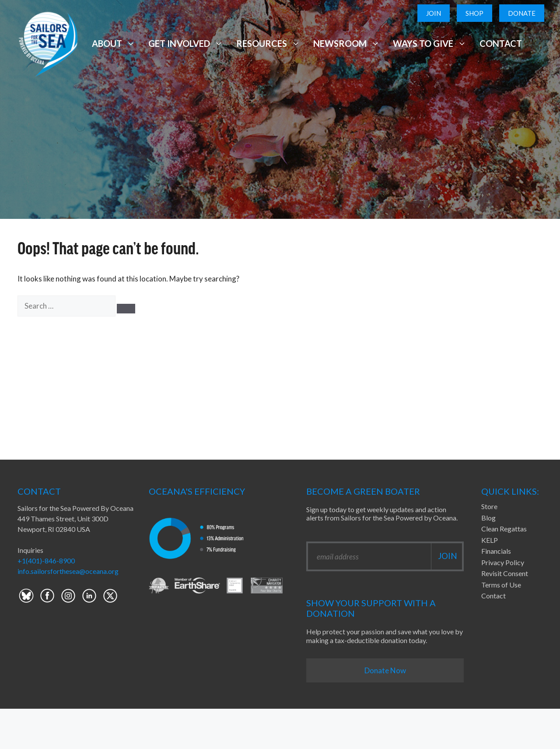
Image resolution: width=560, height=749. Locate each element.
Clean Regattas (504, 529)
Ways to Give (430, 43)
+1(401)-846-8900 (46, 561)
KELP (490, 540)
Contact (501, 43)
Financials (496, 551)
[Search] (126, 309)
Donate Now (385, 670)
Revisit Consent (505, 573)
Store (489, 506)
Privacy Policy (503, 562)
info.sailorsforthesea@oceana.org (68, 571)
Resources (268, 43)
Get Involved (185, 43)
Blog (488, 518)
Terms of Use (501, 585)
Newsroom (346, 43)
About (114, 43)
